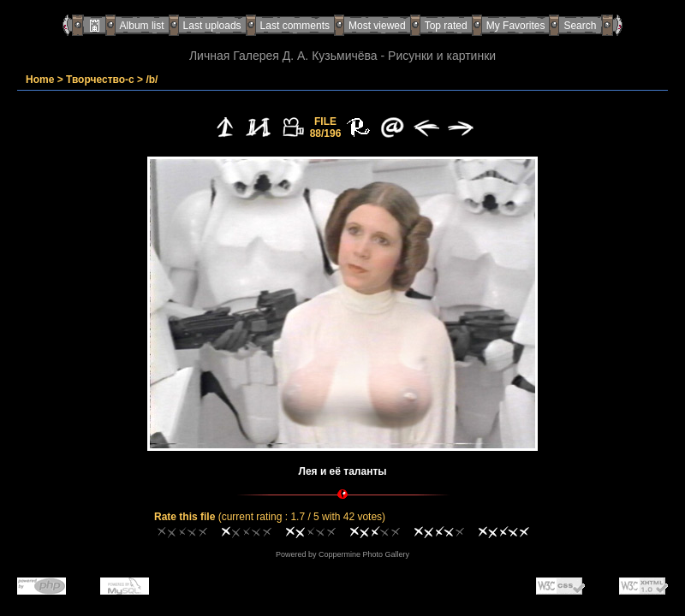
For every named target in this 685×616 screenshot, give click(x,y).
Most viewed (377, 26)
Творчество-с (100, 80)
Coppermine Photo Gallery (364, 554)
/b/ (152, 80)
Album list (142, 26)
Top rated (446, 26)
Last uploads (212, 26)
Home (40, 80)
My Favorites (516, 26)
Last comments (295, 26)
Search (580, 26)
